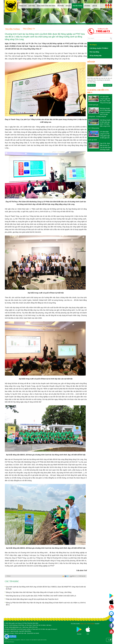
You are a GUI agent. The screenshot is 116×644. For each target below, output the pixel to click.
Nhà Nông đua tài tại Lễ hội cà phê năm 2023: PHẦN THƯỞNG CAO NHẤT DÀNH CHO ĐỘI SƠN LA (41, 596)
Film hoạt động (94, 52)
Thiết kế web (7, 642)
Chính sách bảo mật (20, 633)
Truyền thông (12, 29)
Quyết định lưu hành (33, 633)
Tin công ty (29, 29)
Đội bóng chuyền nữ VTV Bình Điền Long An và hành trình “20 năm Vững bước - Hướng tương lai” (100, 112)
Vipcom (13, 642)
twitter (68, 576)
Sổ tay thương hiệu (96, 56)
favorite (63, 576)
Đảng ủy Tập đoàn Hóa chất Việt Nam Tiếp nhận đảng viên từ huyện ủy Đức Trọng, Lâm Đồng (39, 592)
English (107, 1)
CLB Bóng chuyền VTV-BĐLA (99, 48)
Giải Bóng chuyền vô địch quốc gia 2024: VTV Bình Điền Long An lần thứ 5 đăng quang (99, 124)
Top (109, 640)
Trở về (9, 576)
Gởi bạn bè (81, 576)
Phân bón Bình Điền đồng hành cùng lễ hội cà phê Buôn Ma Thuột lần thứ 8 (32, 599)
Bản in (73, 576)
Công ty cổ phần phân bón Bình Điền (11, 7)
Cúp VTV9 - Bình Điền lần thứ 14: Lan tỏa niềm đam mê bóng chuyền (105, 146)
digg (65, 576)
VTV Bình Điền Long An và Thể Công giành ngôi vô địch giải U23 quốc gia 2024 (99, 136)
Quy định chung (9, 633)
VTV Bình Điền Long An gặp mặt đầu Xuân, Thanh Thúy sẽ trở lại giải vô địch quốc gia (100, 101)
